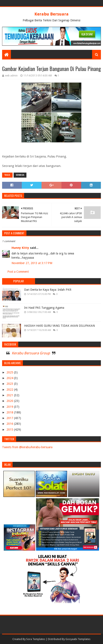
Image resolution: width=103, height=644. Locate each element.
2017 (10, 418)
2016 (10, 424)
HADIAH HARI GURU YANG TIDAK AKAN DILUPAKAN (59, 326)
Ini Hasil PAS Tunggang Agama (44, 308)
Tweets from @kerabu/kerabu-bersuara (27, 447)
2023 (10, 384)
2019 (10, 407)
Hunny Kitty (20, 248)
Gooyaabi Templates (78, 639)
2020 (10, 401)
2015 (10, 430)
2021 (10, 395)
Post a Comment (18, 272)
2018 (10, 412)
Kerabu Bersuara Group (31, 353)
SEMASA (20, 175)
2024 (10, 378)
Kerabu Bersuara (51, 14)
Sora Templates (36, 639)
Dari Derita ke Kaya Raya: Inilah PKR (48, 290)
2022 (10, 390)
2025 (10, 372)
